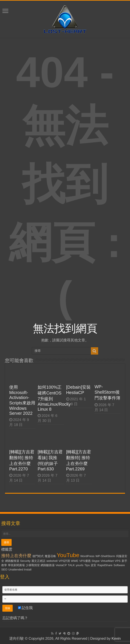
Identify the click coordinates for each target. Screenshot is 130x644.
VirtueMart (107, 561)
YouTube (68, 555)
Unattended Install (20, 569)
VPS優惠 (85, 561)
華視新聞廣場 (16, 565)
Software (119, 565)
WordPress (87, 556)
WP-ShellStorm (105, 556)
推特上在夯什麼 (16, 556)
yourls (80, 565)
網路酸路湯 (48, 565)
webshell (52, 561)
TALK (71, 565)
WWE (75, 561)
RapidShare (105, 565)
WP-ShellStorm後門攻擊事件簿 (107, 392)
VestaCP (61, 565)
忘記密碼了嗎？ (15, 618)
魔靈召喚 (50, 556)
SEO (4, 569)
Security (25, 561)
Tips (87, 565)
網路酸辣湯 (12, 561)
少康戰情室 (33, 565)
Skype (96, 561)
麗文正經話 (38, 561)
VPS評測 (64, 561)
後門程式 (38, 556)
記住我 (25, 608)
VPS (118, 561)
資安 (93, 565)
